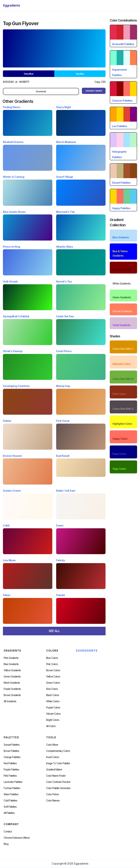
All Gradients (10, 701)
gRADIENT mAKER (94, 91)
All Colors (51, 726)
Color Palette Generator (58, 788)
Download (41, 91)
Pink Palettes (10, 776)
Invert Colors (53, 757)
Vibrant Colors (53, 714)
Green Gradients (12, 677)
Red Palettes (10, 763)
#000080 (8, 82)
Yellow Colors (53, 677)
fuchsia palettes (12, 788)
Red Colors (52, 689)
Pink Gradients (11, 658)
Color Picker (52, 794)
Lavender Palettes (13, 782)
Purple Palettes (11, 770)
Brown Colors (53, 670)
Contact (8, 832)
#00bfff (24, 82)
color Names (53, 801)
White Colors (53, 701)
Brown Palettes (11, 751)
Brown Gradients (12, 695)
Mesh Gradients (12, 683)
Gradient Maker (54, 770)
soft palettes (10, 807)
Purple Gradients (12, 689)
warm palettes (11, 794)
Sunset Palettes (12, 745)
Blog (6, 844)
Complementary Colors (58, 751)
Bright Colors (53, 720)
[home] (12, 5)
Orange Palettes (12, 757)
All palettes (9, 813)
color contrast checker (58, 782)
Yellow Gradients (12, 670)
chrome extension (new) (17, 838)
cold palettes (10, 801)
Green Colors (53, 683)
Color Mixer (52, 745)
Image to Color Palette (58, 763)
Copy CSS (100, 82)
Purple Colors (53, 708)
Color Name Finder (56, 776)
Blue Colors (52, 658)
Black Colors (53, 695)
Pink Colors (52, 664)
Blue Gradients (11, 664)
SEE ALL (54, 631)
